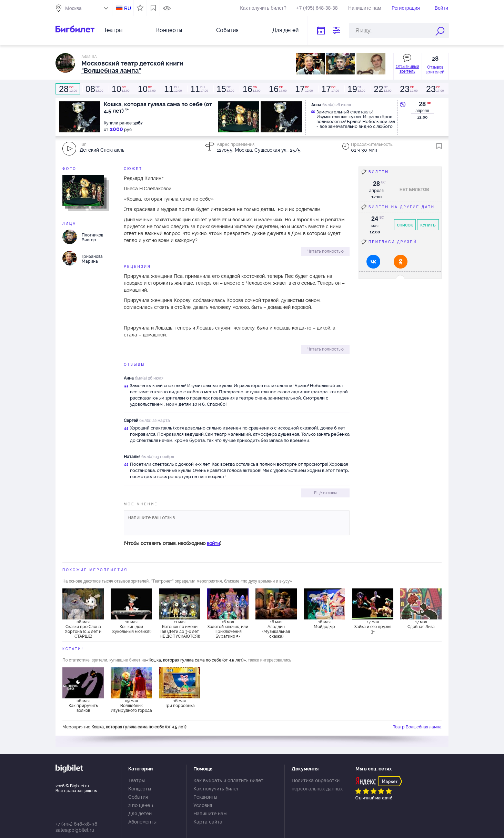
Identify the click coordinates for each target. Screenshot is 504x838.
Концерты (169, 30)
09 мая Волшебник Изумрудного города (131, 706)
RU (128, 8)
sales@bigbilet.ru (75, 830)
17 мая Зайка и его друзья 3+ (373, 627)
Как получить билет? (263, 8)
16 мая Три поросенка (180, 703)
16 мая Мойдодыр (324, 624)
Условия (203, 805)
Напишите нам (365, 8)
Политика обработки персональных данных (317, 785)
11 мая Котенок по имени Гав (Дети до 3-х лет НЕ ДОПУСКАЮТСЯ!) (180, 629)
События (227, 30)
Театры (113, 30)
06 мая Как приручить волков (83, 706)
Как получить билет (216, 789)
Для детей (285, 30)
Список (405, 225)
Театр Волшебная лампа (417, 727)
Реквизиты (205, 797)
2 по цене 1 (141, 805)
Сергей (131, 421)
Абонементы (142, 822)
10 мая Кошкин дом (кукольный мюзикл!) (132, 627)
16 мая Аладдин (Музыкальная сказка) (276, 629)
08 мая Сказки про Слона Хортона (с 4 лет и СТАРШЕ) (83, 629)
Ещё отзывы (325, 493)
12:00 (68, 89)
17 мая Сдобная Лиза (421, 624)
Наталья (132, 457)
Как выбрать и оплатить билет (228, 780)
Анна (129, 378)
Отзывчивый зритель (407, 69)
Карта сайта (208, 822)
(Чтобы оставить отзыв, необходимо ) (173, 543)
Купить (428, 225)
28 (422, 104)
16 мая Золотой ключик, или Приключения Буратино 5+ (228, 629)
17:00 (147, 89)
